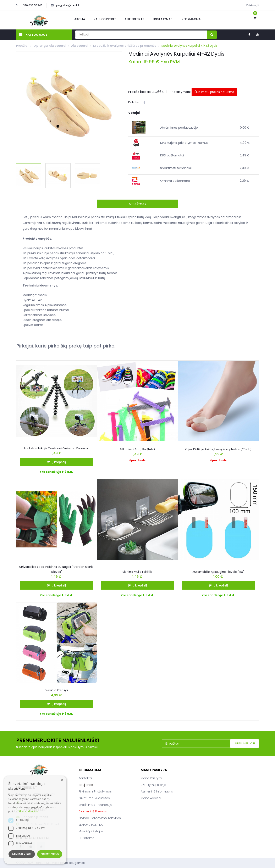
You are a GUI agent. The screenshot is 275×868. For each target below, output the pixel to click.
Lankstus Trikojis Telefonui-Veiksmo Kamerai (56, 448)
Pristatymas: (180, 92)
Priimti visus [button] (50, 854)
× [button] (62, 781)
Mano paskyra (151, 778)
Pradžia (22, 46)
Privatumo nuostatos (94, 798)
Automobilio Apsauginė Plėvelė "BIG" (218, 572)
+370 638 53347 (32, 5)
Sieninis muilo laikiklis (137, 572)
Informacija (191, 19)
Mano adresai (151, 798)
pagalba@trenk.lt (68, 5)
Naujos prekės (105, 19)
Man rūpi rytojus (91, 831)
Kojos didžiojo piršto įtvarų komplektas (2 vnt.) (218, 449)
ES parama (86, 838)
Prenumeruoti (245, 743)
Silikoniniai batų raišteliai (137, 449)
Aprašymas (137, 204)
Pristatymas (162, 19)
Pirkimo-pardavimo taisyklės (100, 818)
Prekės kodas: (140, 92)
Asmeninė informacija (157, 791)
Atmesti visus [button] (22, 854)
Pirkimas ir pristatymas (95, 791)
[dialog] (35, 820)
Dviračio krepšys (56, 690)
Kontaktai (85, 778)
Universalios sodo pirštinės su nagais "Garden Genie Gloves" (56, 569)
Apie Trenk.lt (134, 19)
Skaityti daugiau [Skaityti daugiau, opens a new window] (28, 811)
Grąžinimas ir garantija (95, 805)
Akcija (80, 19)
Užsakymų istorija (153, 785)
